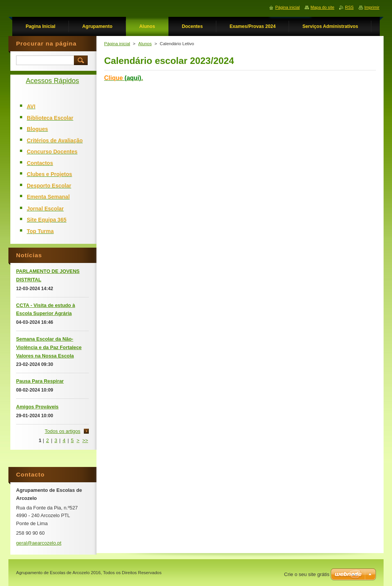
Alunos (145, 44)
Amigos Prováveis (37, 407)
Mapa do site (322, 7)
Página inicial (117, 44)
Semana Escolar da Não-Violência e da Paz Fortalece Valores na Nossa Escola (49, 347)
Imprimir (372, 7)
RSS (349, 7)
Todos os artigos (63, 431)
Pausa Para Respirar (40, 381)
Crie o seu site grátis (307, 574)
